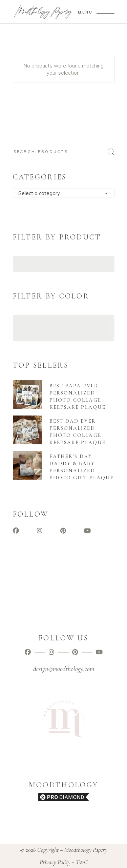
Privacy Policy (55, 862)
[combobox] (64, 193)
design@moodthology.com (64, 669)
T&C (82, 862)
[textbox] (66, 193)
